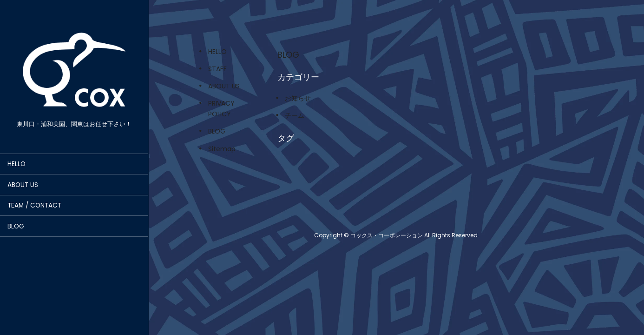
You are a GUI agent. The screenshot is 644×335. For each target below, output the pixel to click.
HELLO (16, 164)
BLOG (16, 226)
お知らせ (298, 98)
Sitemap (222, 149)
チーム (295, 115)
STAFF (217, 69)
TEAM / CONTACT (34, 205)
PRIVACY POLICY (221, 109)
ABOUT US (23, 185)
